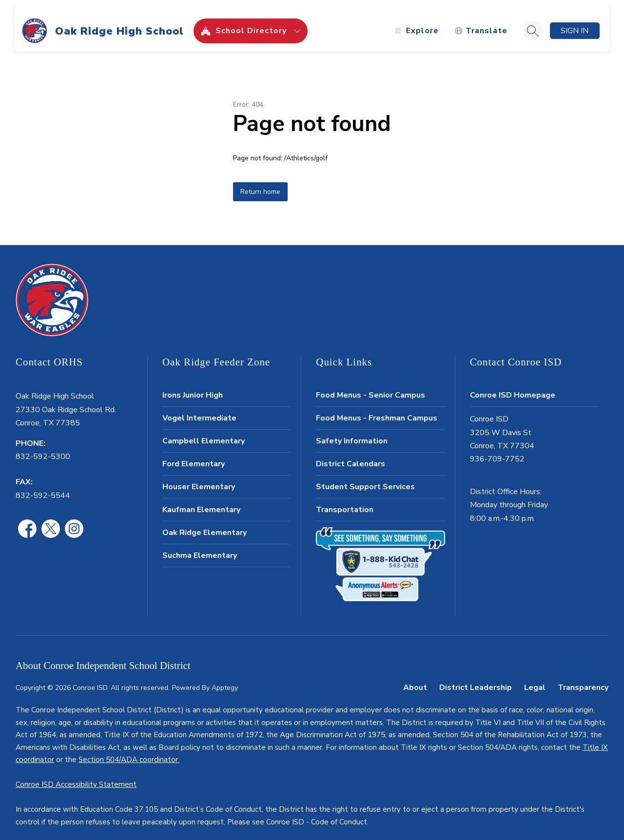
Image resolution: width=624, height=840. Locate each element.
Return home (260, 181)
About (415, 677)
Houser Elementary (199, 477)
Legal (535, 677)
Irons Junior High (193, 385)
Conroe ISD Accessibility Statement (76, 774)
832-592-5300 (43, 446)
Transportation (345, 499)
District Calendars (351, 454)
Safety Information (352, 431)
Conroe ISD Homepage (513, 385)
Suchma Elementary (200, 545)
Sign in (574, 20)
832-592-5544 (43, 485)
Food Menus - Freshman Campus (377, 408)
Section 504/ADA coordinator (128, 749)
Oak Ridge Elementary (205, 522)
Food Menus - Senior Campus (370, 385)
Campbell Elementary (204, 431)
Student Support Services (365, 477)
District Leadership (476, 677)
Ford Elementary (194, 454)
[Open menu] (415, 21)
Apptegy (225, 678)
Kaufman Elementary (201, 499)
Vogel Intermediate (199, 408)
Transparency (583, 677)
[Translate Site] (480, 21)
